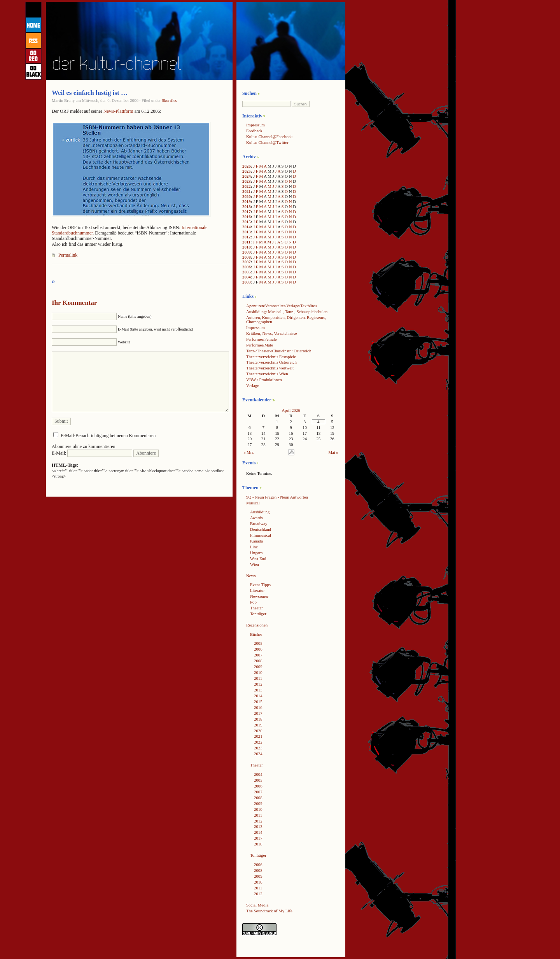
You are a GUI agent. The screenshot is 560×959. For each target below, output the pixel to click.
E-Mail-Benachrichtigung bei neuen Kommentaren (108, 436)
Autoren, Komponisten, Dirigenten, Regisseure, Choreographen (286, 319)
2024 (247, 176)
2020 (247, 196)
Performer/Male (260, 345)
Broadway (259, 523)
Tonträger (258, 614)
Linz (254, 547)
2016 (247, 217)
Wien (255, 564)
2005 (247, 272)
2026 (247, 166)
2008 (247, 257)
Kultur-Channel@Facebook (269, 136)
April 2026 (291, 410)
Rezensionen (257, 625)
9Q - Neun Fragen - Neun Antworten (277, 497)
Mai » (334, 452)
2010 (247, 247)
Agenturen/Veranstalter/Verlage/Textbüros (282, 306)
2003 (247, 282)
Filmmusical (261, 535)
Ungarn (256, 553)
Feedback (254, 131)
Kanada (256, 541)
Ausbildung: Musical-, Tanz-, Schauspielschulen (287, 311)
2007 (247, 262)
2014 (247, 227)
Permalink (68, 255)
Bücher (256, 634)
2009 (247, 252)
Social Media (257, 905)
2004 (247, 277)
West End (258, 558)
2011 (246, 242)
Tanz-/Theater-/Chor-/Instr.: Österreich (279, 351)
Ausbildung (260, 512)
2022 (247, 186)
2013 (247, 232)
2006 (247, 267)
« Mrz (248, 452)
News (251, 576)
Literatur (257, 590)
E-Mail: (92, 453)
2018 (247, 206)
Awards (256, 518)
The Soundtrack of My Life (269, 911)
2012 (247, 237)
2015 (247, 222)
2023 (247, 181)
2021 (247, 191)
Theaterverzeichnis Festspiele (271, 357)
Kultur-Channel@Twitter (267, 142)
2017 (247, 212)
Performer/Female (262, 339)
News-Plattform (118, 111)
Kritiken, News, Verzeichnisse (272, 333)
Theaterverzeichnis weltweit (270, 368)
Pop (253, 602)
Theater (256, 608)
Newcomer (259, 596)
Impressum (255, 125)
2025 (247, 171)
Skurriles (169, 100)
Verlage (253, 385)
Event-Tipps (260, 584)
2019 (247, 201)
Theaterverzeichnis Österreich (271, 362)
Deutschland (261, 529)
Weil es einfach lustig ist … (90, 93)
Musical (253, 503)
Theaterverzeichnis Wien (267, 374)
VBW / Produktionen (264, 380)
